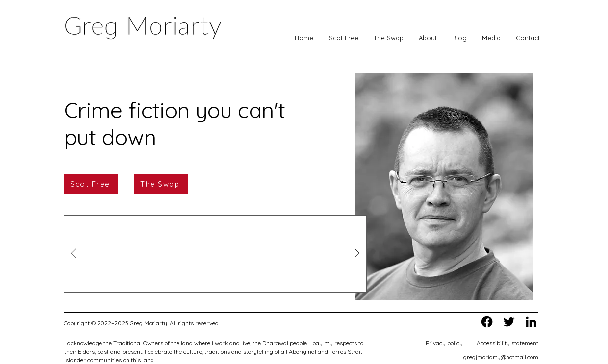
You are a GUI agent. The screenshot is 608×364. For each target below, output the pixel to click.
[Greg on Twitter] (509, 322)
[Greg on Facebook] (487, 322)
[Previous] (74, 254)
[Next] (357, 254)
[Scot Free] (91, 184)
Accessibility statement (507, 343)
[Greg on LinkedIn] (531, 322)
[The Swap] (161, 184)
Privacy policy (444, 343)
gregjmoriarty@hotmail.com (501, 357)
